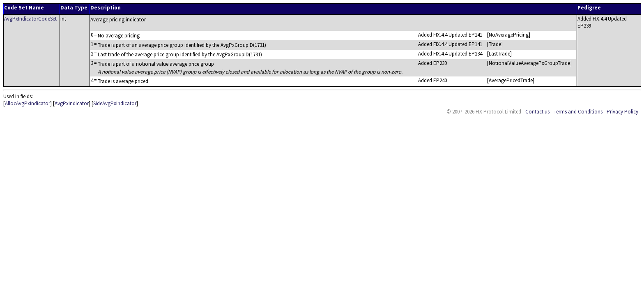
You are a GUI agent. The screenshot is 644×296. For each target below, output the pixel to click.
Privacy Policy (622, 112)
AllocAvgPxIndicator (28, 103)
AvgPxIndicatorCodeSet (30, 19)
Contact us (537, 112)
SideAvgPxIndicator (115, 103)
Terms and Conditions (578, 112)
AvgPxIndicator (72, 103)
